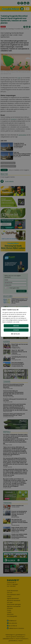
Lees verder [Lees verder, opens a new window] (16, 322)
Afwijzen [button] (16, 330)
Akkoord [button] (16, 326)
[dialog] (15, 322)
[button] (16, 334)
